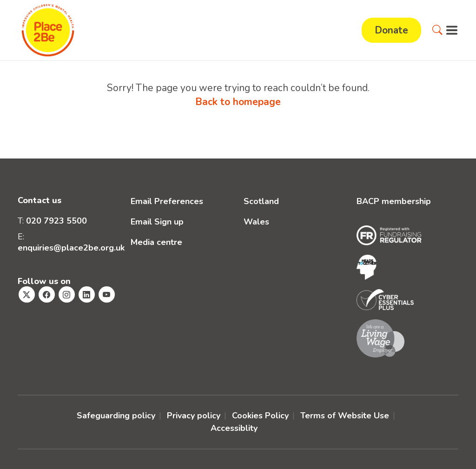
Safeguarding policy (116, 416)
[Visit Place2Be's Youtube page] (107, 294)
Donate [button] (391, 30)
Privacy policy (194, 416)
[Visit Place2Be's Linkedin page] (87, 294)
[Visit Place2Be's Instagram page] (67, 294)
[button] (437, 30)
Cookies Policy (260, 416)
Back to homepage (238, 102)
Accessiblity (234, 428)
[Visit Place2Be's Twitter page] (27, 294)
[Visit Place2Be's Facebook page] (47, 294)
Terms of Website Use (345, 416)
